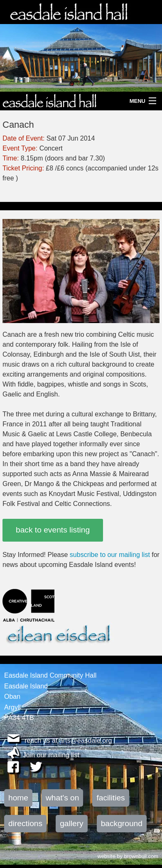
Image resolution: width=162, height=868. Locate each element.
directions (25, 823)
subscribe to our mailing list (110, 555)
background (122, 823)
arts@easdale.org (86, 740)
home (18, 798)
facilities (110, 798)
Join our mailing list (51, 755)
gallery (72, 823)
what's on (62, 798)
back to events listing (53, 530)
